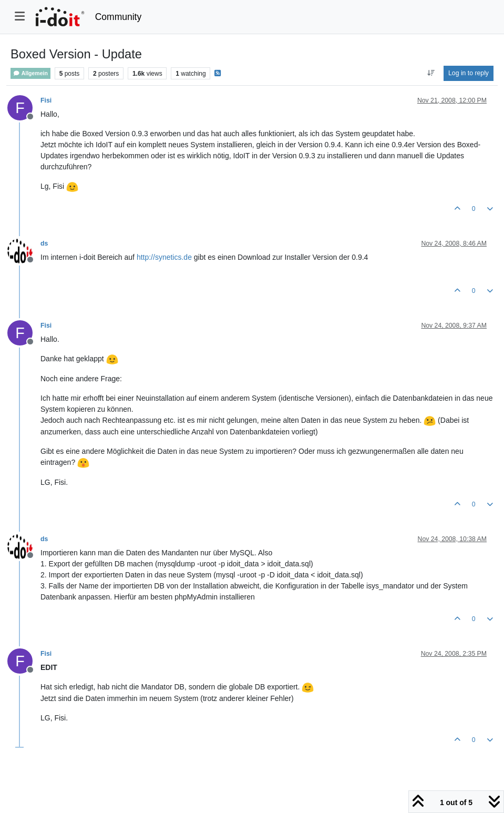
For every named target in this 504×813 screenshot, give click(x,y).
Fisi (46, 100)
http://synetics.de (164, 257)
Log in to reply (469, 73)
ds (44, 243)
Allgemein (30, 73)
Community (119, 17)
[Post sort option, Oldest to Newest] (431, 73)
